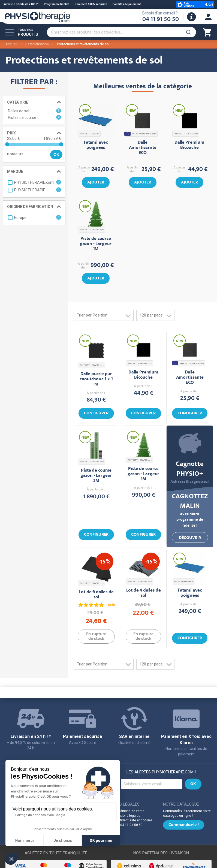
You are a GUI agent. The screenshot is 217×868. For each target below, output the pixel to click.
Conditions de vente (129, 811)
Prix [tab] (11, 133)
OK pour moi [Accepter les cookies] (101, 841)
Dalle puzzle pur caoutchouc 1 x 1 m (96, 379)
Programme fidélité (57, 4)
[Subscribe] (193, 784)
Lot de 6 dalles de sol (96, 595)
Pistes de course (34, 117)
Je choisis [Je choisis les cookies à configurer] (63, 841)
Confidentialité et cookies (133, 820)
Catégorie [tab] (18, 102)
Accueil (11, 44)
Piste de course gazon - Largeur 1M (96, 244)
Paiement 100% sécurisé (91, 4)
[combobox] (121, 32)
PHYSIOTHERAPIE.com (141, 134)
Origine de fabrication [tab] (30, 207)
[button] (11, 859)
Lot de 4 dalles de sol (144, 593)
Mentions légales (127, 816)
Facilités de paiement (127, 4)
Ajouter (96, 183)
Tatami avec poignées (96, 145)
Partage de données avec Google (40, 815)
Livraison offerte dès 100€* (21, 4)
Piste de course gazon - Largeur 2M (96, 476)
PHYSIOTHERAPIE (90, 134)
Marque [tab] (15, 171)
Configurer (96, 414)
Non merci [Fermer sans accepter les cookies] (24, 841)
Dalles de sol (34, 111)
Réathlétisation (37, 44)
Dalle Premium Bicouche (189, 145)
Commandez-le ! (184, 825)
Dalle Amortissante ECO (143, 148)
